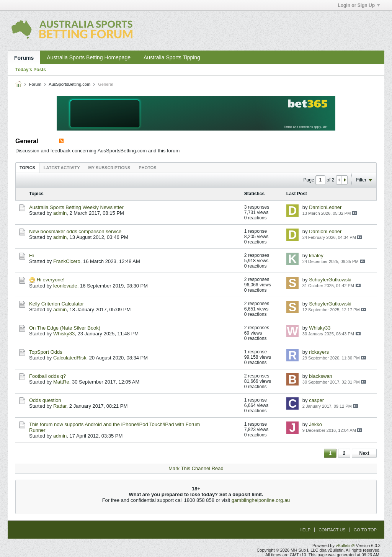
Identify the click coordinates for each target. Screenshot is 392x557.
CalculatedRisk (70, 358)
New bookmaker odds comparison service (75, 231)
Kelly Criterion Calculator (56, 304)
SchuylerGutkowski (330, 280)
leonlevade (65, 286)
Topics (27, 168)
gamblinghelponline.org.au (261, 500)
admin (60, 213)
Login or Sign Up (359, 5)
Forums (24, 58)
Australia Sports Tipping (172, 57)
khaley (316, 256)
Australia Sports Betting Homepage (89, 57)
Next (364, 453)
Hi (31, 256)
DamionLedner (325, 207)
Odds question (45, 400)
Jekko (315, 424)
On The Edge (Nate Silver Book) (65, 328)
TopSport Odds (46, 352)
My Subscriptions (109, 168)
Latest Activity (62, 168)
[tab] (27, 167)
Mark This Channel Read (196, 468)
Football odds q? (47, 376)
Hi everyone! (51, 280)
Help (305, 530)
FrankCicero (67, 261)
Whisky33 (64, 334)
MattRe (61, 382)
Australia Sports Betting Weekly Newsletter (76, 207)
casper (316, 400)
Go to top (365, 530)
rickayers (319, 352)
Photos (147, 168)
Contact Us (332, 530)
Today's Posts (31, 70)
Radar (60, 406)
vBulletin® (345, 546)
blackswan (321, 376)
